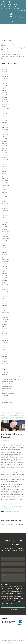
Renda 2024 (5, 407)
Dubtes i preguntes (6, 395)
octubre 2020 (5, 208)
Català (19, 10)
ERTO (19, 512)
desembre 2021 (6, 178)
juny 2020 (4, 218)
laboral (19, 417)
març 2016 (4, 331)
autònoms (14, 414)
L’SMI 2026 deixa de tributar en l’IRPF (11, 52)
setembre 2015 (5, 345)
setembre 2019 (5, 238)
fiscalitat (15, 415)
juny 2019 (4, 245)
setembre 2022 (5, 160)
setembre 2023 (5, 134)
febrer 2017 (5, 308)
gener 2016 (5, 336)
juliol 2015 (4, 347)
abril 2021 (4, 194)
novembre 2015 (6, 340)
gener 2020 (5, 229)
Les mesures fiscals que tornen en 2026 (11, 54)
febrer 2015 (5, 359)
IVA (16, 417)
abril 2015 (4, 354)
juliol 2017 (4, 296)
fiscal (12, 415)
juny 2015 (4, 350)
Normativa (4, 405)
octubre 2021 (5, 183)
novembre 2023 (6, 130)
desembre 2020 (6, 204)
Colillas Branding (16, 642)
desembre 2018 (6, 259)
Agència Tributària (5, 412)
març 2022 (4, 171)
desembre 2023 (6, 127)
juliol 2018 (4, 269)
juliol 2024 (4, 113)
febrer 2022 (5, 174)
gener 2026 (5, 72)
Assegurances (5, 375)
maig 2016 (4, 326)
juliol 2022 (4, 164)
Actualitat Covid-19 (6, 372)
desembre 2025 (6, 74)
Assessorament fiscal (7, 384)
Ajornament (8, 512)
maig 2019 (4, 248)
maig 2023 (4, 143)
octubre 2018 (5, 264)
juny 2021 (4, 190)
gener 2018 (5, 282)
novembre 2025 (6, 76)
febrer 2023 (5, 150)
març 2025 (4, 95)
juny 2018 (4, 271)
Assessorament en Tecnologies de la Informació (13, 379)
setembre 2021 (5, 185)
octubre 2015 (5, 343)
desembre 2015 (6, 338)
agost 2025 (4, 83)
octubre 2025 (5, 79)
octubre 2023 (5, 132)
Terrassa (12, 419)
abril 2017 (4, 303)
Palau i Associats (7, 419)
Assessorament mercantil (8, 391)
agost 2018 (4, 266)
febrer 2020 (5, 227)
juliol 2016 (4, 322)
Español (23, 10)
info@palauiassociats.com (12, 605)
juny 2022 (4, 167)
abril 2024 (4, 120)
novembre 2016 (6, 315)
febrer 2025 (5, 97)
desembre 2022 (6, 155)
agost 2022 (4, 162)
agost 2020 (4, 213)
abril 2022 (4, 169)
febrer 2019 (5, 255)
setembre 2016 (5, 320)
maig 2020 (4, 220)
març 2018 (4, 278)
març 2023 (4, 148)
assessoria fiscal (8, 414)
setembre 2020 (5, 211)
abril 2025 (4, 93)
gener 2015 (5, 361)
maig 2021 (4, 192)
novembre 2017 (6, 287)
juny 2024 (4, 116)
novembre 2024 (6, 104)
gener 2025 (5, 99)
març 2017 (4, 306)
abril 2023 (4, 146)
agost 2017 (4, 294)
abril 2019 (4, 250)
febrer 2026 (5, 69)
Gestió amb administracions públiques (11, 400)
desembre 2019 (6, 231)
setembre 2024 (5, 109)
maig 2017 (4, 301)
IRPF (14, 417)
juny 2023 (4, 141)
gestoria (19, 415)
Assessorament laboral (7, 388)
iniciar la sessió (8, 524)
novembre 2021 (6, 181)
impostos (10, 417)
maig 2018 (4, 273)
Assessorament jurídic (7, 386)
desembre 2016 (6, 313)
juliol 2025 (4, 86)
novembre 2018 (6, 262)
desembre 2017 (6, 285)
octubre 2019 (5, 236)
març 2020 (4, 225)
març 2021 (4, 197)
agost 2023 (4, 137)
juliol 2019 (4, 243)
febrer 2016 (5, 333)
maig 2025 (4, 90)
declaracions (18, 414)
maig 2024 (4, 118)
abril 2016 (4, 329)
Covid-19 (14, 512)
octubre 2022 (5, 157)
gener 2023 (5, 153)
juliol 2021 (4, 187)
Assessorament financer (8, 382)
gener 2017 (5, 310)
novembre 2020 (6, 206)
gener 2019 (5, 257)
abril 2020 (4, 222)
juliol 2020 (4, 215)
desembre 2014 (6, 364)
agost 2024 (4, 111)
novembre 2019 (6, 234)
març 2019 (4, 252)
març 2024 (4, 123)
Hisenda (7, 417)
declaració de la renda (6, 415)
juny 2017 (4, 299)
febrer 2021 (5, 199)
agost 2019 (4, 241)
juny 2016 (4, 324)
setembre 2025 (5, 81)
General (4, 398)
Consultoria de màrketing (8, 393)
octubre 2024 (5, 106)
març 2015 (4, 357)
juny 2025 (4, 88)
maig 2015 (4, 352)
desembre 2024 (6, 102)
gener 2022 (5, 176)
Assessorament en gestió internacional (11, 377)
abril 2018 (4, 276)
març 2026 (4, 67)
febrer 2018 (5, 280)
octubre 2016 (5, 317)
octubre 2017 (5, 289)
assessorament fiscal (13, 412)
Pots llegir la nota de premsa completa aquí (11, 503)
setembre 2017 (5, 292)
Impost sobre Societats (7, 402)
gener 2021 (5, 201)
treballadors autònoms (19, 419)
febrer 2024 (5, 125)
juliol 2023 (4, 139)
